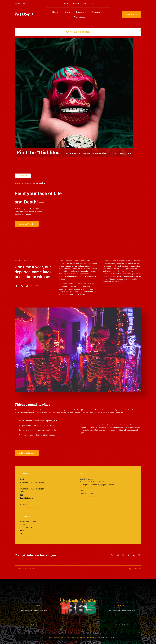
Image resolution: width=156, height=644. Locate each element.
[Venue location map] (108, 515)
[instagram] (27, 286)
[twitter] (22, 286)
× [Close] (140, 29)
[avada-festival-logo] (25, 13)
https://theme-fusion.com (30, 507)
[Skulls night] (78, 308)
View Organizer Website (29, 537)
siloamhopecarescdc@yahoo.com (34, 611)
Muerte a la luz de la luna (25, 569)
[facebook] (17, 286)
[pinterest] (32, 286)
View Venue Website (88, 496)
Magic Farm (24, 501)
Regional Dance (134, 569)
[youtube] (37, 286)
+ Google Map (87, 487)
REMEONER (110, 637)
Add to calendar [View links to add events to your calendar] (27, 453)
